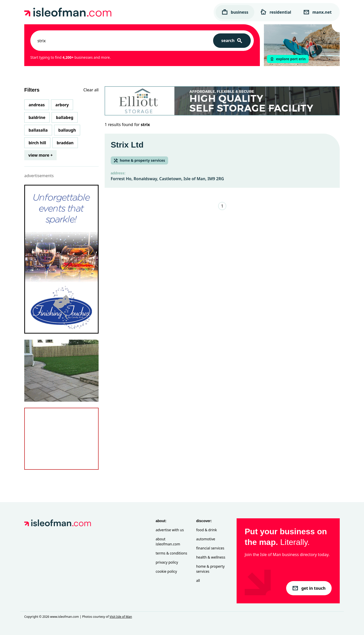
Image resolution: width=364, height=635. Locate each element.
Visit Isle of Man (121, 617)
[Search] (232, 41)
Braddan (65, 143)
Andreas (37, 105)
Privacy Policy (167, 562)
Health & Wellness (211, 557)
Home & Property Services (210, 569)
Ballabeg (65, 117)
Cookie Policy (166, 571)
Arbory (62, 105)
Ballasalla (38, 130)
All (198, 580)
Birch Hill (37, 143)
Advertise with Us (170, 530)
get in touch (309, 588)
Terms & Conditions (172, 553)
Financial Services (210, 548)
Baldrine (37, 117)
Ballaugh (67, 130)
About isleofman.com (168, 541)
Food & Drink (207, 530)
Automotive (206, 539)
